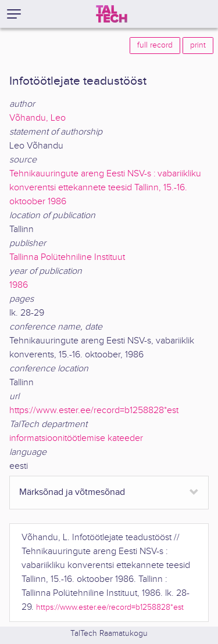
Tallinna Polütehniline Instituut (67, 257)
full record (155, 45)
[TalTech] (112, 14)
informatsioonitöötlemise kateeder (76, 438)
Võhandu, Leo (37, 118)
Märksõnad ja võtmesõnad (72, 492)
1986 (19, 285)
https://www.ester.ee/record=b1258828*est (94, 410)
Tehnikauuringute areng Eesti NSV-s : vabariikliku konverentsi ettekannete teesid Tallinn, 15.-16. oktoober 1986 (105, 188)
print (198, 45)
